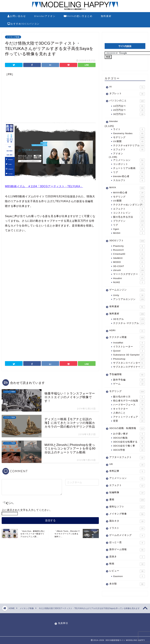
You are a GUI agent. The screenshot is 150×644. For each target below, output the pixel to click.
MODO (129, 262)
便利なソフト (127, 507)
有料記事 (127, 471)
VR (127, 465)
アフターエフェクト (127, 458)
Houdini (129, 278)
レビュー (127, 571)
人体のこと (129, 413)
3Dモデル (129, 319)
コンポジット (129, 164)
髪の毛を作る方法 (129, 217)
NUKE (129, 282)
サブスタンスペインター (129, 363)
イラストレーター (129, 347)
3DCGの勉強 (129, 438)
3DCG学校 (129, 450)
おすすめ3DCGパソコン (24, 24)
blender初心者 (129, 176)
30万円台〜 (129, 114)
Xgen (129, 229)
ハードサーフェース (129, 405)
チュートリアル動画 (129, 168)
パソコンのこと (127, 101)
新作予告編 (129, 380)
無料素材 (106, 16)
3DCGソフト (127, 241)
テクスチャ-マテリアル (129, 323)
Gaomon (129, 576)
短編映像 (127, 493)
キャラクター (129, 409)
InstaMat (129, 343)
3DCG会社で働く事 (129, 446)
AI (127, 87)
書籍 (127, 500)
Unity (129, 295)
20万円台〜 (129, 110)
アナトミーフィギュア (129, 417)
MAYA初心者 (129, 193)
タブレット (127, 94)
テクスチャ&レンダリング (129, 205)
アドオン (118, 154)
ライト (129, 129)
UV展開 (129, 141)
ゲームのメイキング (127, 536)
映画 (127, 564)
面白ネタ (127, 521)
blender (114, 121)
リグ (129, 172)
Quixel (129, 351)
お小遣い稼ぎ (129, 434)
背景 (129, 421)
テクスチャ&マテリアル (129, 146)
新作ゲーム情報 (127, 550)
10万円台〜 (129, 106)
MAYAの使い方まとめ (78, 16)
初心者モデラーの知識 (129, 401)
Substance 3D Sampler (129, 355)
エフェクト (129, 150)
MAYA (127, 188)
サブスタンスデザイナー (129, 367)
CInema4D (129, 254)
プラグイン (129, 221)
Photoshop (129, 359)
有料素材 (127, 307)
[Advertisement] (50, 99)
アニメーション (129, 160)
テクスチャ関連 (127, 338)
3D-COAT (129, 266)
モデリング (129, 137)
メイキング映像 (13, 37)
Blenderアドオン (45, 16)
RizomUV (129, 250)
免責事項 (63, 623)
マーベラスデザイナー (129, 274)
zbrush (129, 270)
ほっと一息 (127, 543)
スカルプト (129, 180)
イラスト (127, 528)
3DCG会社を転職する (129, 442)
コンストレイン (129, 213)
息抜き (127, 557)
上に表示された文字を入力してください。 (27, 510)
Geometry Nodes (129, 133)
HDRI (127, 331)
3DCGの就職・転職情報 (127, 429)
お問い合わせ (17, 16)
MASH (129, 233)
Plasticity (129, 246)
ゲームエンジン (127, 290)
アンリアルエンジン (129, 299)
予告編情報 (127, 375)
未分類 (127, 584)
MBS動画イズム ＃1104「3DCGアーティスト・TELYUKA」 (44, 186)
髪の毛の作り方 (129, 397)
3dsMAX (129, 258)
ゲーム (129, 384)
